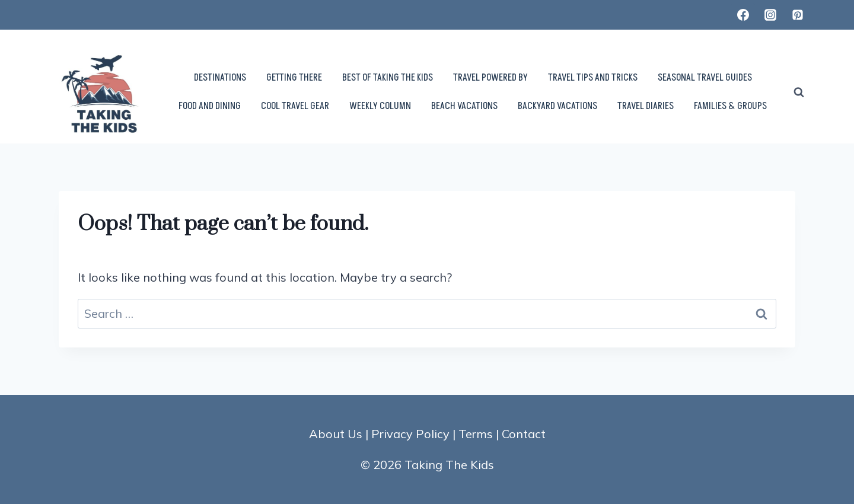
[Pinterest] (798, 15)
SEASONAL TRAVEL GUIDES (705, 78)
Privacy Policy (410, 434)
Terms (476, 434)
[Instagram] (770, 15)
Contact (524, 434)
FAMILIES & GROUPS (730, 106)
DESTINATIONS (220, 78)
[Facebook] (743, 15)
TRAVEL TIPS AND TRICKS (593, 78)
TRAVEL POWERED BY (490, 78)
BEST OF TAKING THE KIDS (388, 78)
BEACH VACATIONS (464, 106)
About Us (336, 434)
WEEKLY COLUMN (380, 106)
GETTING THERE (294, 78)
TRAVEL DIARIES (646, 106)
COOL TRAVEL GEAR (295, 106)
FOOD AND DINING (210, 106)
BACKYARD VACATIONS (557, 106)
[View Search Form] (799, 92)
